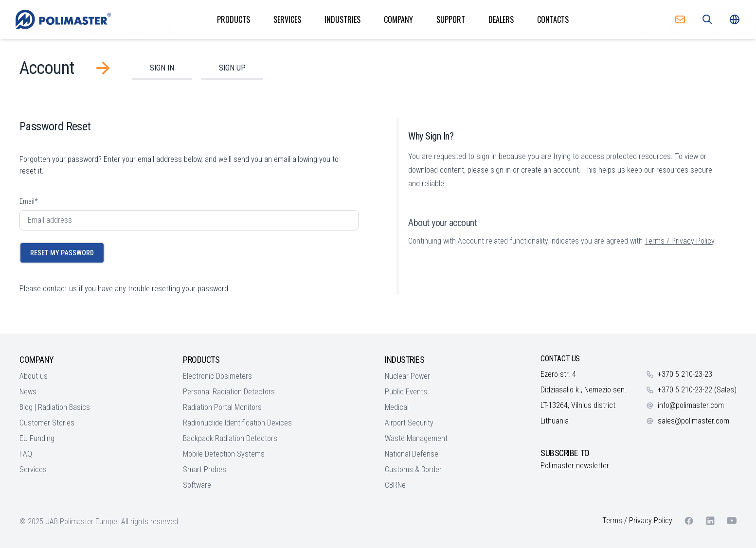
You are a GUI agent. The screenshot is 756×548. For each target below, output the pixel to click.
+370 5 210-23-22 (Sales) (697, 390)
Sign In (162, 68)
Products (234, 19)
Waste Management (416, 438)
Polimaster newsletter (575, 466)
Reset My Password (62, 253)
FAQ (26, 454)
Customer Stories (47, 423)
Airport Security (409, 423)
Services (287, 19)
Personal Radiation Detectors (229, 392)
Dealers (501, 19)
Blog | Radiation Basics (55, 407)
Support (451, 19)
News (28, 392)
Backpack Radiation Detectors (230, 438)
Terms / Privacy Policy (679, 241)
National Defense (412, 454)
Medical (397, 407)
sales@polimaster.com (693, 421)
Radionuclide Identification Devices (237, 423)
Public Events (406, 392)
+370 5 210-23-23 (685, 374)
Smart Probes (205, 469)
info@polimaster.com (691, 405)
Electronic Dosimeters (217, 376)
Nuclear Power (407, 376)
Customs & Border (413, 469)
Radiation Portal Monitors (222, 407)
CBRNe (395, 485)
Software (197, 485)
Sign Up (232, 68)
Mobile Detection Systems (224, 454)
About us (34, 376)
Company (398, 19)
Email (28, 201)
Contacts (553, 19)
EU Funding (37, 438)
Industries (342, 19)
